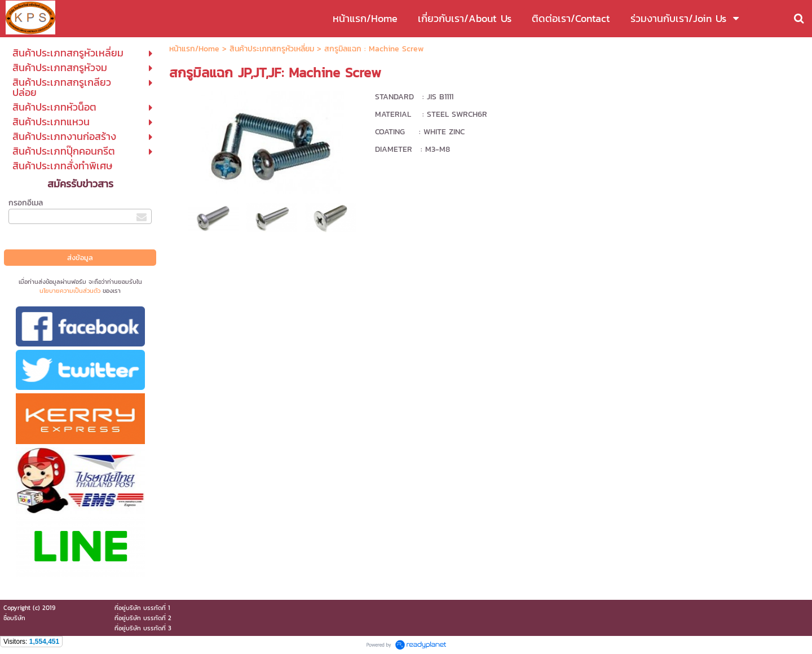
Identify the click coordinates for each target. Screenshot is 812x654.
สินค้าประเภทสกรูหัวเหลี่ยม (272, 49)
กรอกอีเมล (26, 203)
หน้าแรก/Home (194, 49)
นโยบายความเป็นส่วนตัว (70, 291)
